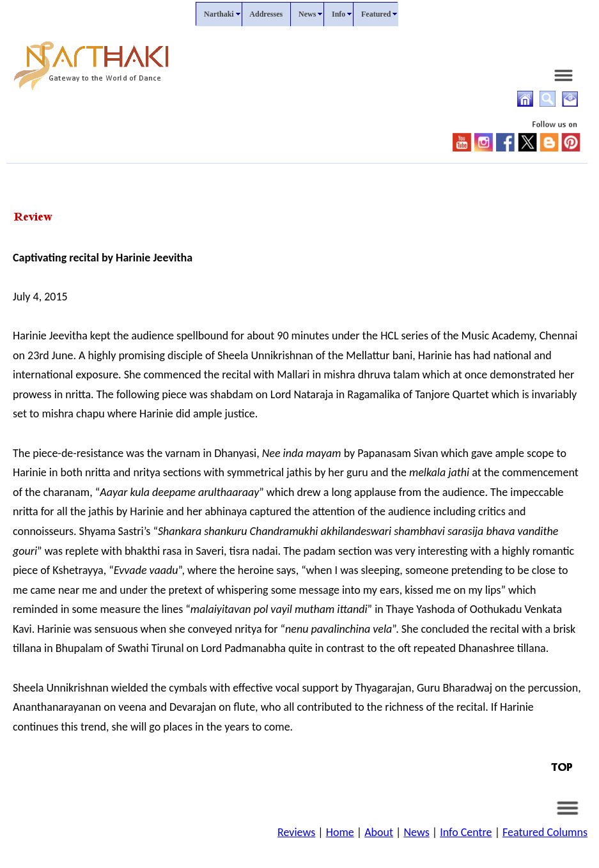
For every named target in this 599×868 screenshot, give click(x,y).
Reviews (296, 832)
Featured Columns (545, 832)
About (379, 832)
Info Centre (466, 832)
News (416, 832)
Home (340, 832)
